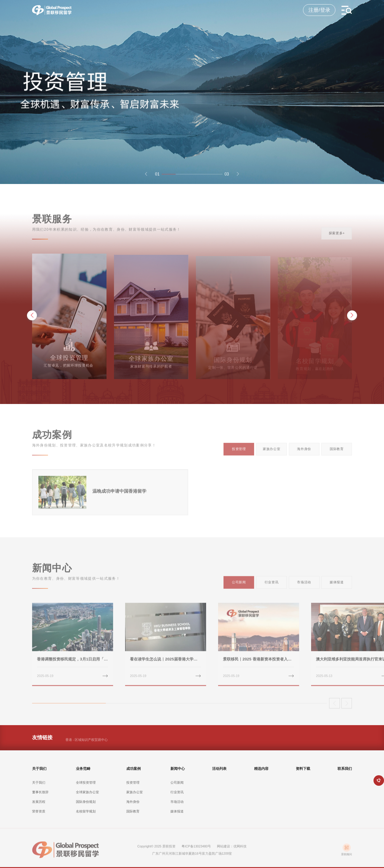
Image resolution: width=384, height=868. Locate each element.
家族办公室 (271, 452)
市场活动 (304, 586)
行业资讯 (272, 586)
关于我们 (39, 774)
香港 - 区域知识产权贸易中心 (87, 743)
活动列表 (219, 774)
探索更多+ (337, 236)
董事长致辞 (40, 798)
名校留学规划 (86, 817)
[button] (144, 178)
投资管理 (239, 452)
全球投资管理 (86, 788)
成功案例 (133, 774)
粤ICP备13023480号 (196, 849)
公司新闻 (239, 586)
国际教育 (337, 452)
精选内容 (261, 774)
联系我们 (345, 774)
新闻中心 (178, 774)
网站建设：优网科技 (232, 849)
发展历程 (39, 808)
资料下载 (303, 774)
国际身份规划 (86, 808)
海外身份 (304, 452)
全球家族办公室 (87, 798)
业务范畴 (83, 774)
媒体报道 (337, 586)
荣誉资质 (39, 817)
